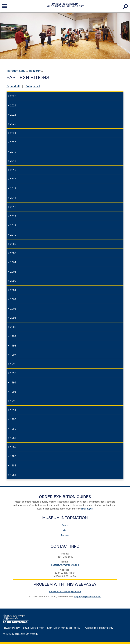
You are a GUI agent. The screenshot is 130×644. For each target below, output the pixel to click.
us (87, 509)
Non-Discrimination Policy (64, 628)
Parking (65, 535)
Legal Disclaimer (33, 628)
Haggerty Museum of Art (65, 7)
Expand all (13, 86)
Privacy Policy (11, 628)
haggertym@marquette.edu (65, 565)
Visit (65, 530)
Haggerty (35, 71)
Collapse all (33, 86)
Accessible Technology (99, 628)
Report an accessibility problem (65, 592)
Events (65, 525)
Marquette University (65, 4)
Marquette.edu (16, 71)
